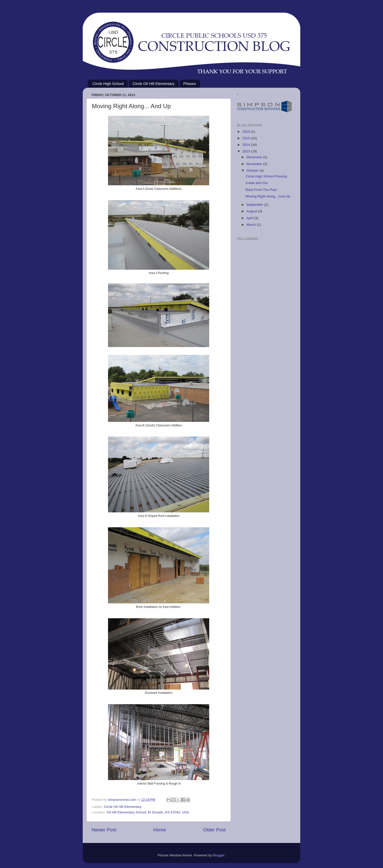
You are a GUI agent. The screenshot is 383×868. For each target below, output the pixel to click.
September (255, 205)
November (255, 164)
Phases (190, 84)
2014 (247, 145)
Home (160, 830)
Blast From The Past (261, 190)
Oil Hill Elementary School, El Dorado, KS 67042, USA (148, 812)
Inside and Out (257, 183)
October (253, 170)
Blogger (219, 855)
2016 (247, 132)
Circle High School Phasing (266, 176)
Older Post (214, 830)
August (252, 211)
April (250, 218)
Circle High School (108, 84)
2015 (247, 138)
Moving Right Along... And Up (268, 196)
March (252, 225)
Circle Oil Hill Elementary (154, 84)
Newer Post (104, 830)
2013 (247, 151)
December (255, 157)
